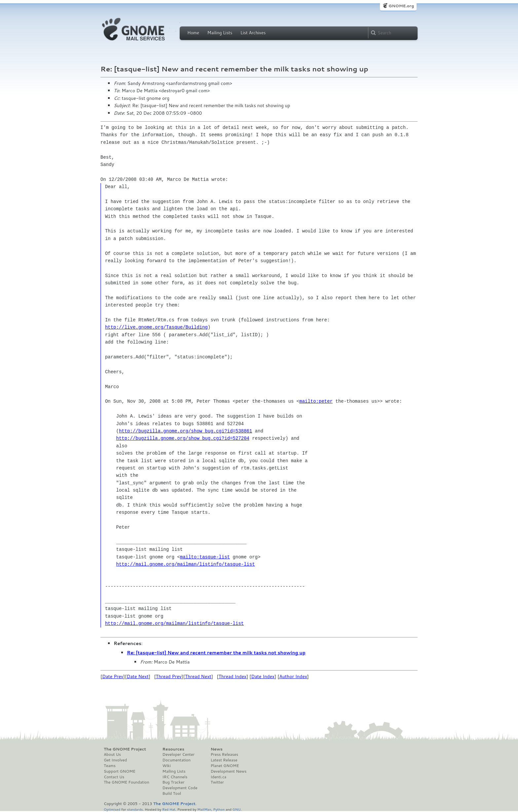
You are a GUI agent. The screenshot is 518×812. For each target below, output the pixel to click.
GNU (237, 809)
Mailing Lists (220, 33)
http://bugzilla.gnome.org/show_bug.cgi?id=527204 (183, 438)
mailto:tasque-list (205, 557)
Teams (110, 766)
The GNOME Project (125, 749)
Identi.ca (218, 777)
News (216, 749)
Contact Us (114, 777)
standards (135, 809)
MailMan (204, 809)
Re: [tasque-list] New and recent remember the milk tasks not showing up (216, 653)
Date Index (263, 676)
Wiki (167, 766)
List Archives (253, 33)
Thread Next (198, 676)
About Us (112, 754)
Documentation (177, 760)
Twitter (217, 782)
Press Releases (224, 754)
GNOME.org (401, 6)
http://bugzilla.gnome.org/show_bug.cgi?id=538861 (185, 431)
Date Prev (113, 676)
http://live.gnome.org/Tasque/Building (156, 327)
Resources (173, 749)
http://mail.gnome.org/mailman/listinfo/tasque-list (186, 564)
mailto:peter (316, 401)
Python (219, 809)
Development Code (180, 788)
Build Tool (172, 793)
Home (193, 33)
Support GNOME (120, 771)
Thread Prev (169, 676)
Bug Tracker (174, 782)
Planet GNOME (225, 766)
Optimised (112, 809)
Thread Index (233, 676)
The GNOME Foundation (127, 782)
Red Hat (169, 809)
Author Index (293, 676)
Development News (228, 771)
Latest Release (224, 760)
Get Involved (115, 760)
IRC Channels (175, 777)
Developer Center (179, 754)
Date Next (137, 676)
